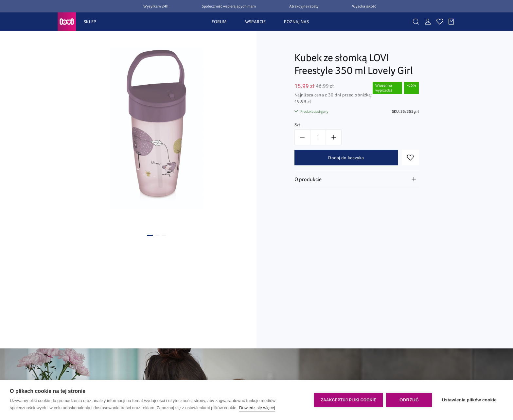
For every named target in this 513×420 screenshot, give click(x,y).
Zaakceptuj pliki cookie (348, 400)
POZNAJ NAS (297, 22)
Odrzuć (409, 400)
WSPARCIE (255, 22)
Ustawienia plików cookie (469, 400)
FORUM (219, 22)
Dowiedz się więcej (257, 408)
